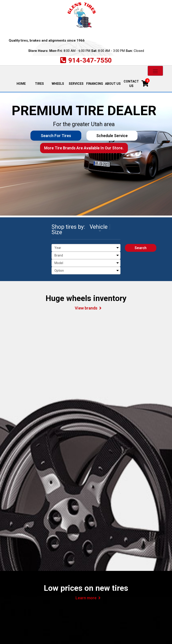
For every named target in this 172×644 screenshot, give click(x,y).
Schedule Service (111, 136)
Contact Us (131, 84)
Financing (95, 84)
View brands (86, 308)
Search (141, 248)
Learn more (86, 598)
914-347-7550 (90, 60)
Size (57, 232)
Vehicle (99, 227)
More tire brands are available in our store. (84, 148)
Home (23, 83)
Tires (39, 84)
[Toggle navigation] (155, 71)
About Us (113, 84)
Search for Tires (57, 136)
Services (76, 84)
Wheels (58, 84)
